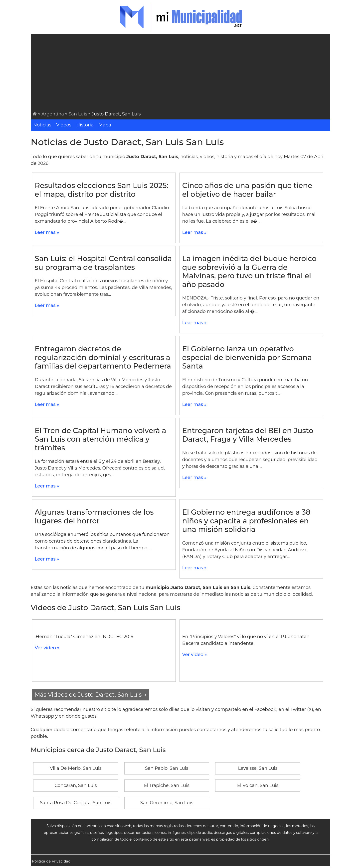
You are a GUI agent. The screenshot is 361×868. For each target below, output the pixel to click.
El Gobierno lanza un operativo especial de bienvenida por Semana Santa (247, 357)
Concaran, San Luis (76, 785)
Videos (64, 125)
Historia (85, 125)
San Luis (78, 114)
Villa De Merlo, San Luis (76, 768)
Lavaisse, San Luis (258, 768)
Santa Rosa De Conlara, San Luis (76, 803)
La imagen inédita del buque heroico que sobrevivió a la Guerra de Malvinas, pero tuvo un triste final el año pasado (249, 271)
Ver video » (47, 648)
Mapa (105, 125)
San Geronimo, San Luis (167, 803)
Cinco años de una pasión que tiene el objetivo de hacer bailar (247, 190)
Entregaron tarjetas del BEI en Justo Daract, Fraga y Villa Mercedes (248, 435)
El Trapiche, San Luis (167, 785)
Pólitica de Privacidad (51, 861)
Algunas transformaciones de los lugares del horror (94, 516)
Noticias (42, 125)
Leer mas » (47, 232)
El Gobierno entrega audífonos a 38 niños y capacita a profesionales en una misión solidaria (246, 521)
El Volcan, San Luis (258, 785)
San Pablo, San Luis (167, 768)
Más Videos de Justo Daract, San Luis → (91, 695)
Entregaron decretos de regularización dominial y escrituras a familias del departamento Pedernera (103, 357)
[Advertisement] (181, 73)
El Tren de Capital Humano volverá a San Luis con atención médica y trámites (100, 439)
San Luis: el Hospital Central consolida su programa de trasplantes (103, 263)
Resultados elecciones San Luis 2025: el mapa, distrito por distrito (101, 190)
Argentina (53, 114)
